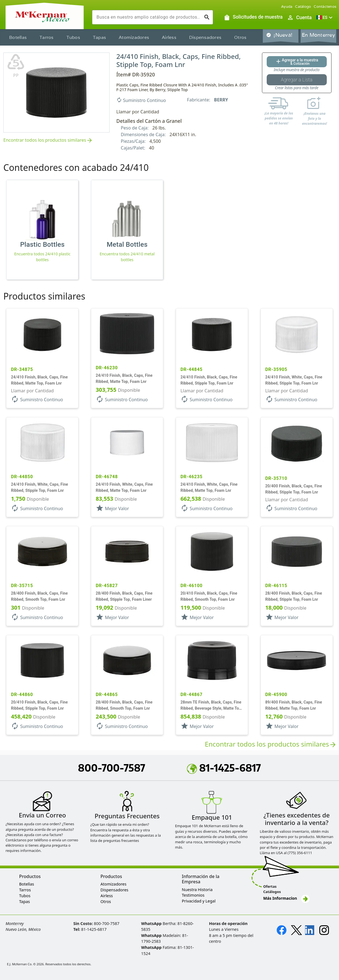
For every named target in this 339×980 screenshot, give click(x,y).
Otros (240, 37)
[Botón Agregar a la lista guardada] (297, 80)
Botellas (18, 37)
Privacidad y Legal (199, 901)
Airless (169, 37)
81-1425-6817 (224, 768)
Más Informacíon (286, 898)
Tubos (73, 37)
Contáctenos (325, 7)
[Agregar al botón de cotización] (297, 62)
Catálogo (303, 7)
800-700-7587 (112, 768)
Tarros (47, 37)
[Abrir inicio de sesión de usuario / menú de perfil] (299, 18)
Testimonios (193, 895)
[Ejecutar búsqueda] (207, 17)
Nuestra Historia (197, 890)
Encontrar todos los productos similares (48, 140)
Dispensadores (205, 37)
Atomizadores (134, 37)
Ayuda (287, 7)
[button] (325, 18)
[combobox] (148, 17)
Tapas (99, 37)
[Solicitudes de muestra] (253, 18)
